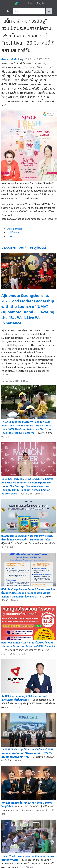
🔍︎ (49, 11)
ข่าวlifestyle (13, 233)
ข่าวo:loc (11, 236)
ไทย (30, 3)
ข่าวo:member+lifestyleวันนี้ (24, 247)
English (41, 3)
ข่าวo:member (15, 229)
